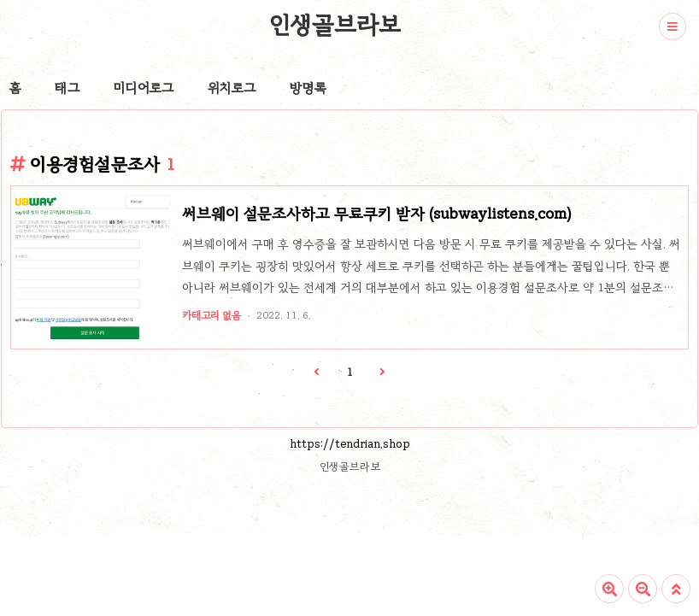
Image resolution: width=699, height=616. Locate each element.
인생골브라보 (335, 25)
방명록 (308, 88)
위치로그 (232, 88)
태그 (67, 88)
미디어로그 (144, 88)
